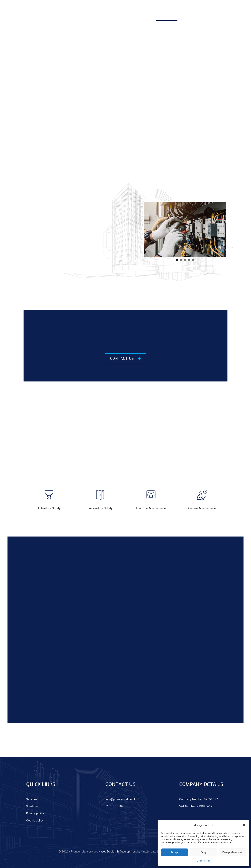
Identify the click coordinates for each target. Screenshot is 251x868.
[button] (244, 825)
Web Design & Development (119, 851)
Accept (175, 852)
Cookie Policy (203, 861)
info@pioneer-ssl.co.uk (121, 799)
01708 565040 (115, 806)
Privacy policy (35, 813)
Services (32, 799)
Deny (203, 852)
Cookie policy (35, 820)
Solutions (32, 806)
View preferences (232, 852)
